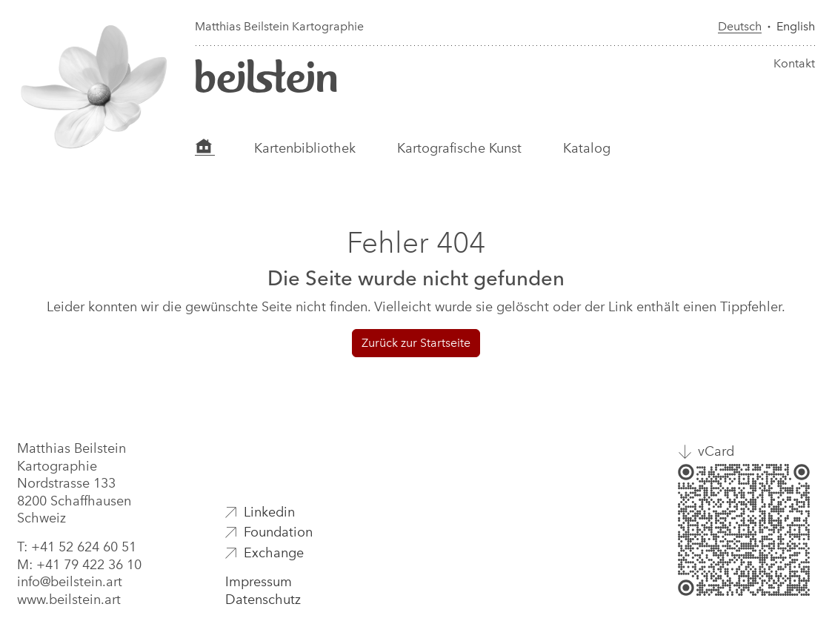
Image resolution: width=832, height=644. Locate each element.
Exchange (274, 553)
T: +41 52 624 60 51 (77, 547)
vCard (716, 451)
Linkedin (269, 512)
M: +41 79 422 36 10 (79, 565)
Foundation (278, 532)
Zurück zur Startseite (416, 343)
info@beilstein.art (70, 582)
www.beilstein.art (69, 600)
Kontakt (794, 63)
